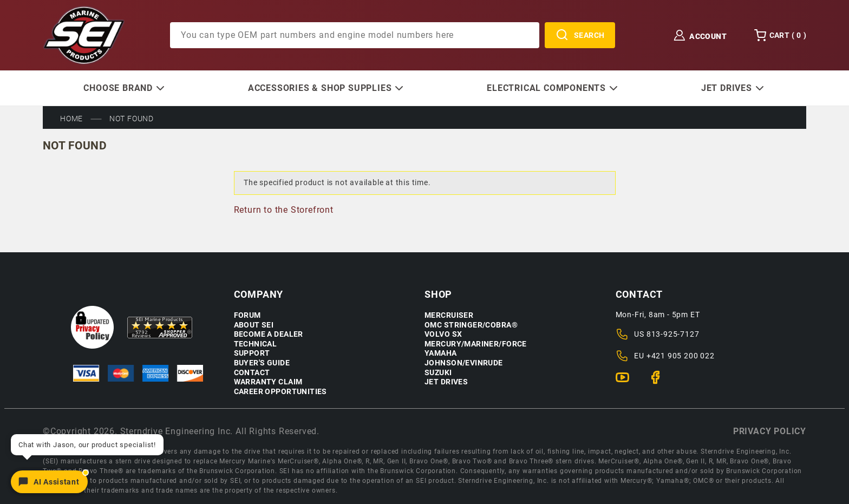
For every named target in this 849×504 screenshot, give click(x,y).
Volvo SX (443, 334)
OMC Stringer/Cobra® (471, 325)
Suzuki (438, 373)
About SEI (254, 325)
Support (252, 353)
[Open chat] (49, 482)
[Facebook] (660, 382)
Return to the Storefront (284, 210)
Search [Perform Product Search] (580, 35)
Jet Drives (446, 382)
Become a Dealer (269, 334)
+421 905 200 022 (681, 356)
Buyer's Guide (262, 363)
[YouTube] (627, 382)
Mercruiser (449, 315)
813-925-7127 (673, 334)
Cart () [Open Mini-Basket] (780, 35)
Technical (256, 344)
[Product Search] (355, 35)
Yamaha (441, 353)
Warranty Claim (268, 382)
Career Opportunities (280, 392)
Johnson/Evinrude (464, 363)
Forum (247, 315)
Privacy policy (770, 431)
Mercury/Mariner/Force (476, 344)
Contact (252, 373)
